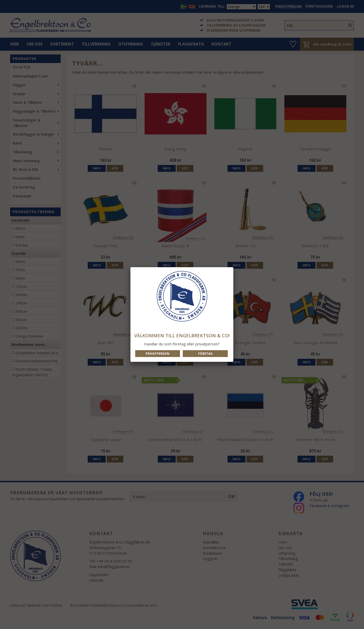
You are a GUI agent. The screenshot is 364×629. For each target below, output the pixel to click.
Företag (205, 354)
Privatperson (157, 354)
